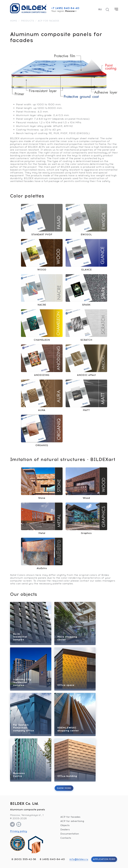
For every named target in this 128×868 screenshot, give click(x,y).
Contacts (66, 838)
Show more (64, 788)
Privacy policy (19, 831)
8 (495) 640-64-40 (52, 859)
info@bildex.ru (79, 859)
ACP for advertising (72, 821)
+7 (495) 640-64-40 (65, 8)
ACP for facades (70, 817)
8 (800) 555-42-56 (24, 859)
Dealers (65, 829)
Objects (65, 825)
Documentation (70, 834)
